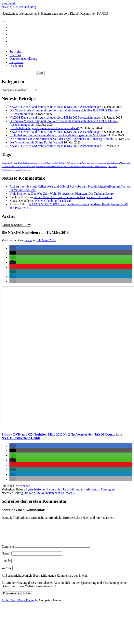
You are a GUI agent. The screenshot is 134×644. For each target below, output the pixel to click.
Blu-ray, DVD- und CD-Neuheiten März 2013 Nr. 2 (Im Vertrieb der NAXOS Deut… (58, 434)
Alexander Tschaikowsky (22, 170)
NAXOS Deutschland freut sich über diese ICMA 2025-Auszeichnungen (55, 117)
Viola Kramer (18, 194)
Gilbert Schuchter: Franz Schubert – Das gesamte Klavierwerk (73, 197)
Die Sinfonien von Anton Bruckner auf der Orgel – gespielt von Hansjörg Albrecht (61, 139)
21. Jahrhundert (38, 163)
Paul (12, 186)
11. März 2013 (46, 240)
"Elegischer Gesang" (10, 163)
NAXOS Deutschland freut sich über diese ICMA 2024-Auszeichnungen (55, 132)
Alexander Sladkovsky (100, 166)
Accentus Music (75, 163)
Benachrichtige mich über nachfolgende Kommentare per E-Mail (45, 580)
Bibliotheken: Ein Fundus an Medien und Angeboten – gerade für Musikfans (58, 135)
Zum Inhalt (9, 3)
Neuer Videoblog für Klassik (53, 201)
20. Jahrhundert (26, 163)
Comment (8, 551)
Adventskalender (100, 163)
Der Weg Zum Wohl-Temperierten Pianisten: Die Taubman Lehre (73, 194)
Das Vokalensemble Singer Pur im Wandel (36, 142)
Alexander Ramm (84, 166)
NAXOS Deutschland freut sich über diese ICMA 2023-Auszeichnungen (55, 146)
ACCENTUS (64, 163)
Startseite (15, 51)
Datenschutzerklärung (23, 59)
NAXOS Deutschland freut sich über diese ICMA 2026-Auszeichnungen (55, 107)
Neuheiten (24, 486)
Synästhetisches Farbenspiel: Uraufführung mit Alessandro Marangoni (70, 489)
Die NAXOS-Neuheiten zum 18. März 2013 (52, 493)
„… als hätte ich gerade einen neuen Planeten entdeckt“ (44, 128)
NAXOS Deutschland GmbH (21, 438)
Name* (6, 558)
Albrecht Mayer (56, 166)
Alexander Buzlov (69, 166)
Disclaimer (16, 66)
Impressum (16, 62)
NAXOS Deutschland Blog (19, 7)
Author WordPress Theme (18, 605)
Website (7, 573)
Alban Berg (31, 166)
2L (19, 163)
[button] (13, 248)
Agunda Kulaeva (113, 163)
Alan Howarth (21, 166)
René (29, 240)
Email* (6, 565)
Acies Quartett (87, 163)
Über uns (15, 55)
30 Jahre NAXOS (52, 163)
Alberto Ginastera (43, 166)
